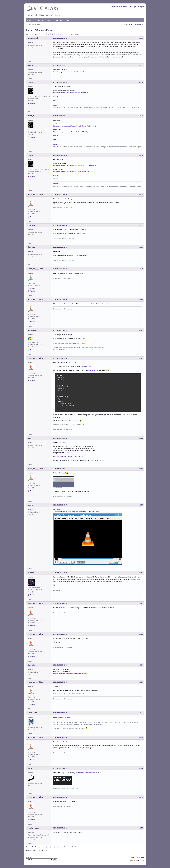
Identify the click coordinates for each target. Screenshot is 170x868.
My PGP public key (59, 349)
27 (64, 34)
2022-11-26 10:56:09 (60, 300)
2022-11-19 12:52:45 (60, 247)
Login (68, 20)
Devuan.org (123, 7)
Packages (140, 7)
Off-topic (39, 30)
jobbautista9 (33, 330)
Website (32, 104)
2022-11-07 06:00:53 (60, 82)
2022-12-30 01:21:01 (60, 828)
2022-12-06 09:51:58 (60, 358)
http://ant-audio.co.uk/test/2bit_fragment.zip (69, 456)
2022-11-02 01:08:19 (60, 38)
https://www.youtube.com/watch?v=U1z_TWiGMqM (71, 132)
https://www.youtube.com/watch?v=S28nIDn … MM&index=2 (74, 126)
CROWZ (56, 105)
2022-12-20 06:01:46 (60, 797)
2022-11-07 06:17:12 (60, 155)
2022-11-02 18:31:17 (60, 65)
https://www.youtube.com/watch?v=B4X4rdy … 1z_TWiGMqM (75, 165)
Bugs (134, 7)
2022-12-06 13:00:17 (60, 468)
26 (60, 34)
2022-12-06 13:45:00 (60, 572)
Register (59, 20)
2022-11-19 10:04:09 (60, 195)
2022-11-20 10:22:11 (60, 269)
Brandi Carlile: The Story (62, 717)
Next (77, 34)
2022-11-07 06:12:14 (60, 116)
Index (29, 20)
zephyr (31, 82)
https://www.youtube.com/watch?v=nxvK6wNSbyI (71, 93)
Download (115, 7)
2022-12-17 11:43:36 (60, 737)
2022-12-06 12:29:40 (60, 438)
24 (52, 34)
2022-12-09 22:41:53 (60, 665)
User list (40, 20)
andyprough (33, 38)
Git (130, 7)
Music (49, 30)
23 (48, 34)
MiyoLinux (32, 712)
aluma (30, 65)
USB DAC (92, 370)
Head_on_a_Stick (35, 195)
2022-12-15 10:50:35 (60, 682)
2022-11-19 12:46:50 (60, 225)
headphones (86, 366)
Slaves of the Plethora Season (87, 772)
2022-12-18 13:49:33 (60, 768)
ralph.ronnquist (34, 828)
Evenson (32, 225)
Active (131, 24)
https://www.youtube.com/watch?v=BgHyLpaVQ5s (71, 171)
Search (49, 20)
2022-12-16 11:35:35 (60, 712)
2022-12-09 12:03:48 (60, 603)
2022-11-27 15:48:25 (60, 330)
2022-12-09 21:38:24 (60, 634)
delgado (31, 665)
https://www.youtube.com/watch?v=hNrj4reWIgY (70, 673)
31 (72, 34)
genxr (30, 768)
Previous (35, 34)
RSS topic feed (138, 857)
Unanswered (139, 24)
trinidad (31, 572)
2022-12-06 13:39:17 (60, 505)
